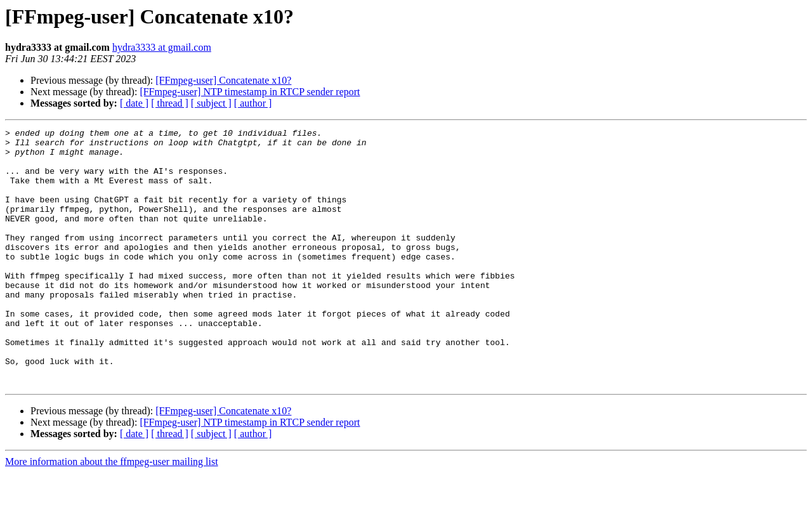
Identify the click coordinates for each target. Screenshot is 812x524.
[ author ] (253, 103)
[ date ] (134, 103)
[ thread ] (170, 103)
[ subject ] (211, 103)
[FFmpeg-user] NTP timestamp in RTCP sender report (250, 92)
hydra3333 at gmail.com (162, 47)
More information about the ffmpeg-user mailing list (112, 513)
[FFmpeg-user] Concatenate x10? (223, 80)
